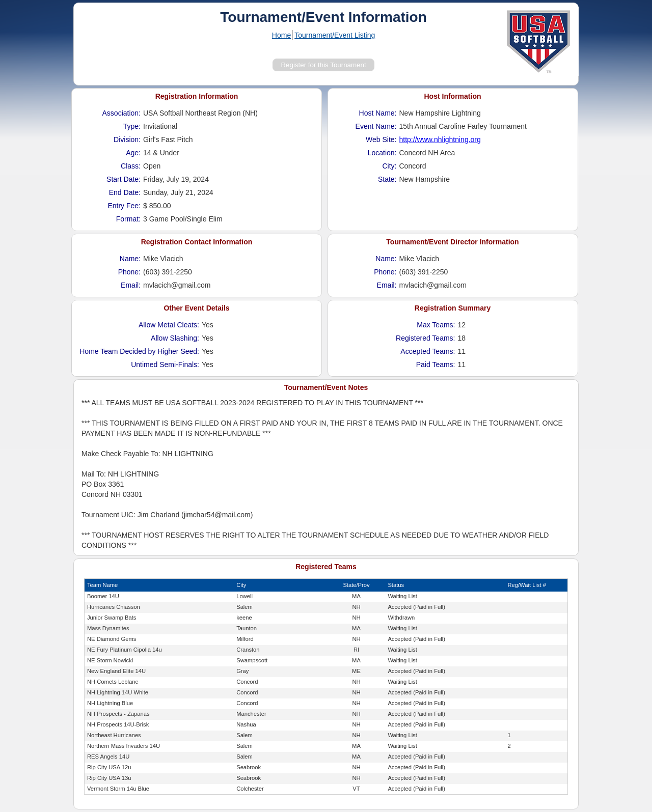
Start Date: (124, 179)
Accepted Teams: (428, 351)
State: (387, 179)
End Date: (125, 192)
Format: (128, 219)
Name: (130, 259)
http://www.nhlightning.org (440, 139)
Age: (133, 153)
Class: (131, 166)
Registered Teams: (425, 338)
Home (281, 35)
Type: (132, 126)
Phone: (129, 272)
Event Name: (376, 126)
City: (390, 166)
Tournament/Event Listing (335, 35)
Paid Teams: (436, 365)
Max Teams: (436, 325)
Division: (127, 139)
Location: (382, 153)
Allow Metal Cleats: (169, 325)
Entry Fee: (124, 206)
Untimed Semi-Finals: (165, 365)
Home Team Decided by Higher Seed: (139, 351)
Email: (131, 285)
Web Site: (381, 139)
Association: (121, 113)
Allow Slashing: (175, 338)
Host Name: (378, 113)
